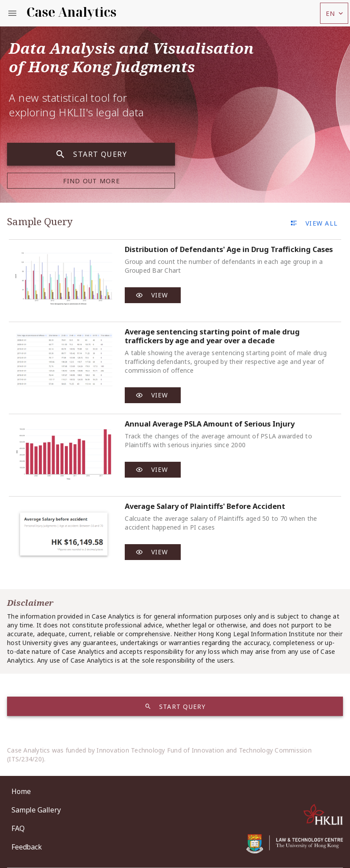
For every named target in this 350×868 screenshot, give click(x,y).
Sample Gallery (36, 810)
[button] (334, 13)
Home (21, 791)
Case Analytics (71, 12)
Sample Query (40, 222)
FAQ (18, 828)
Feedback (27, 847)
